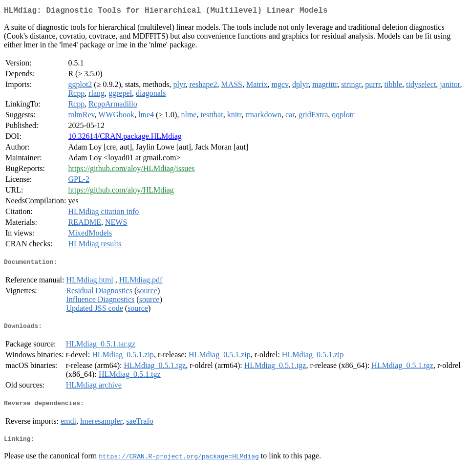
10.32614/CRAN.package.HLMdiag (125, 138)
